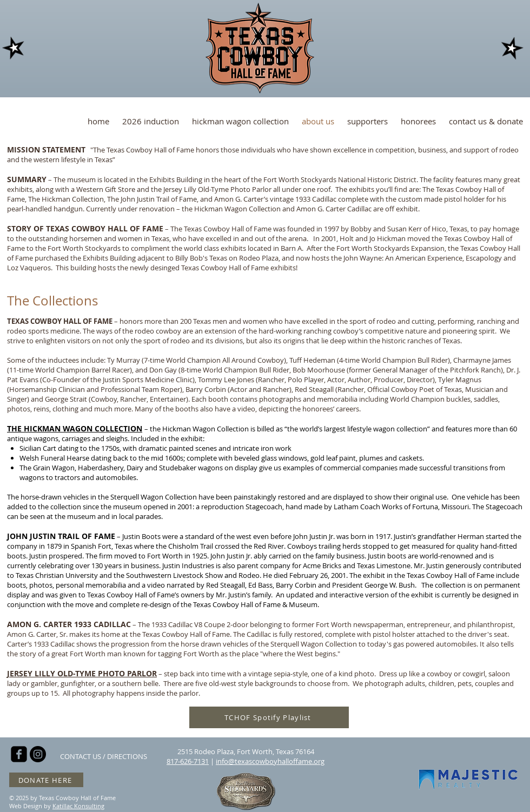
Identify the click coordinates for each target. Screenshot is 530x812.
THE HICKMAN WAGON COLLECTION (75, 428)
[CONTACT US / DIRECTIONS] (104, 756)
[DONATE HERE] (46, 780)
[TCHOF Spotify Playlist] (269, 717)
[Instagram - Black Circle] (38, 754)
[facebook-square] (19, 754)
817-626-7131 (188, 761)
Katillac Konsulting (78, 806)
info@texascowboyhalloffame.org (270, 761)
